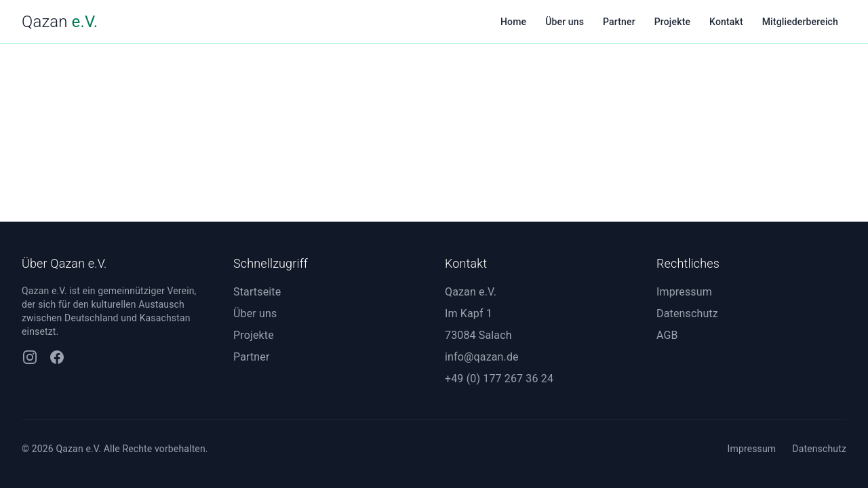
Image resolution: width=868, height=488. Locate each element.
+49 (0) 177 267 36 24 (499, 379)
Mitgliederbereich (800, 22)
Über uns (565, 22)
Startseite (257, 292)
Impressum (684, 292)
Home (513, 22)
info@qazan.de (482, 357)
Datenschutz (687, 313)
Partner (619, 22)
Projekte (672, 22)
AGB (667, 335)
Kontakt (726, 22)
